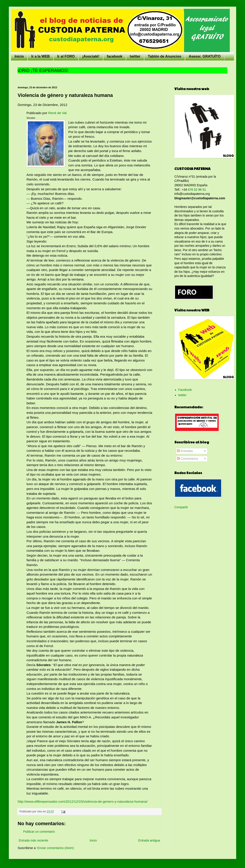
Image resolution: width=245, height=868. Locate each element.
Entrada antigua (149, 840)
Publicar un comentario (39, 832)
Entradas (185, 451)
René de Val (57, 113)
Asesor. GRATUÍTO (205, 56)
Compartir (181, 507)
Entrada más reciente (33, 840)
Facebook (185, 390)
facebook (115, 56)
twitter (135, 56)
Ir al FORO (66, 56)
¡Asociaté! (91, 56)
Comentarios (188, 459)
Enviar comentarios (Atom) (56, 848)
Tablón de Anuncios (165, 56)
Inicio (19, 56)
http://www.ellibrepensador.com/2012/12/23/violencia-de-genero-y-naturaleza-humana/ (83, 801)
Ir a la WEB (41, 56)
